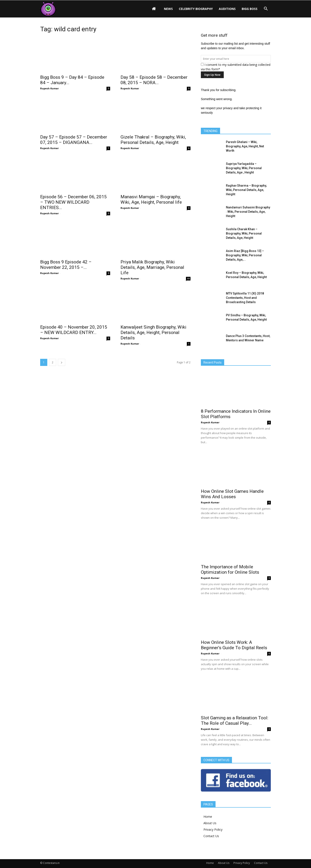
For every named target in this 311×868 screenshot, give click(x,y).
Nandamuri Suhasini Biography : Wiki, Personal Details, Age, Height (248, 212)
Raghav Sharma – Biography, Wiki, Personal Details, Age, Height (246, 190)
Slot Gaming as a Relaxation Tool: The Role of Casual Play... (235, 721)
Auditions (227, 9)
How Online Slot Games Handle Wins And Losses (232, 494)
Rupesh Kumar (49, 88)
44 (188, 279)
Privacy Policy (213, 829)
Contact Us (211, 836)
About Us (210, 823)
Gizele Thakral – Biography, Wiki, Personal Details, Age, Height (153, 140)
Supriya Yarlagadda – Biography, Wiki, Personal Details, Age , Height (244, 168)
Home (208, 817)
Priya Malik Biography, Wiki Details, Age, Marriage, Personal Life (152, 267)
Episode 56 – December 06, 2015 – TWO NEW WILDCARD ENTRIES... (73, 202)
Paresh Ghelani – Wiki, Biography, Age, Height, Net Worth (245, 146)
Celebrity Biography (196, 9)
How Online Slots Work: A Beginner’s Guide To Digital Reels (234, 645)
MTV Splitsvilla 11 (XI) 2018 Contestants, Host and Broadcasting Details (245, 298)
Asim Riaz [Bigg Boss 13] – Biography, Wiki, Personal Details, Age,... (245, 255)
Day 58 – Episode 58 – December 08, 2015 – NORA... (154, 80)
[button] (266, 9)
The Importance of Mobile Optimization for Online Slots (230, 569)
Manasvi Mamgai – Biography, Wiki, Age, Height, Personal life (151, 199)
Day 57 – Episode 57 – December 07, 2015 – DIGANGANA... (74, 140)
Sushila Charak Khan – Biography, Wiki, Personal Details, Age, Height (244, 233)
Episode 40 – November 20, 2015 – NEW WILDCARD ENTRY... (74, 330)
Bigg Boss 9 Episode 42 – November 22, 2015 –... (66, 265)
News (168, 9)
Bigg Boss (250, 9)
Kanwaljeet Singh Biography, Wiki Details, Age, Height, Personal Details (153, 332)
